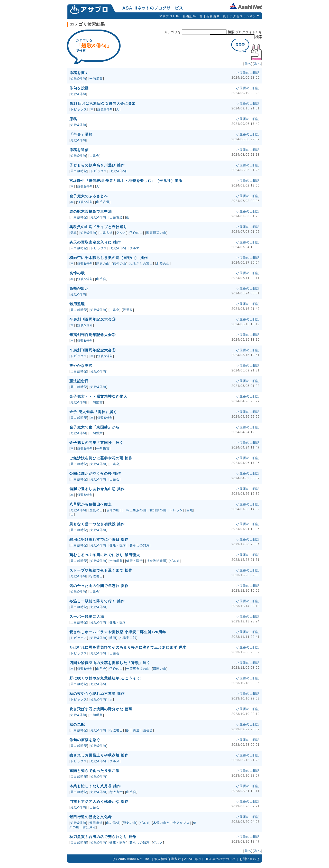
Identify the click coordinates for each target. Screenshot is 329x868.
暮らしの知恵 (140, 545)
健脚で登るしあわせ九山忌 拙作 (97, 489)
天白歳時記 (79, 171)
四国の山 (160, 669)
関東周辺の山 (156, 233)
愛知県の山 (158, 510)
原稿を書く (79, 73)
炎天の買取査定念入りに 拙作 (95, 242)
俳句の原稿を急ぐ (85, 740)
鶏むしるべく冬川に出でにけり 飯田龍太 (105, 555)
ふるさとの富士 (141, 264)
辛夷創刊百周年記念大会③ (93, 319)
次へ (258, 64)
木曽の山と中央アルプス (171, 823)
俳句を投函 (79, 88)
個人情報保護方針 (168, 859)
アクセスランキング (245, 16)
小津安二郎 (128, 638)
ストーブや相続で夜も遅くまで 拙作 (101, 570)
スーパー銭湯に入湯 (87, 617)
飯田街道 (133, 730)
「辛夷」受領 (81, 134)
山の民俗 (113, 823)
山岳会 (94, 156)
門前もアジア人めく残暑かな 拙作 (99, 801)
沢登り (128, 310)
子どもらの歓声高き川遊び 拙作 (97, 165)
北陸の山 (163, 264)
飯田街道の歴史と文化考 (91, 817)
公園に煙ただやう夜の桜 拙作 (95, 473)
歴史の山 (103, 264)
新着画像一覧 (216, 16)
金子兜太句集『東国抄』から (94, 427)
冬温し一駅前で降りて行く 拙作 (97, 601)
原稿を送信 (79, 150)
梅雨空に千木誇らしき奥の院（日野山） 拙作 (109, 258)
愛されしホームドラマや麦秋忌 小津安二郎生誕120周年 (118, 632)
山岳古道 (103, 202)
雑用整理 (77, 304)
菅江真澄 (89, 827)
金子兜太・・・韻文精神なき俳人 (98, 396)
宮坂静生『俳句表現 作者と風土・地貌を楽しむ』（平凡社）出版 (126, 181)
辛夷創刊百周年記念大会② (93, 335)
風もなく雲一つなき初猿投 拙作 (97, 524)
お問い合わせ (250, 859)
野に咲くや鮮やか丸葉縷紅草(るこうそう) (106, 678)
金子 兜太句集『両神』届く (93, 412)
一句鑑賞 (96, 79)
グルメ (121, 233)
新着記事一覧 (193, 16)
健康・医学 (118, 545)
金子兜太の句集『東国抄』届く (96, 443)
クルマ (135, 248)
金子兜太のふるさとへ (89, 196)
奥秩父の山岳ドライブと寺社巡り (98, 227)
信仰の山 (136, 233)
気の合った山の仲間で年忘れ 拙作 (99, 586)
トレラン (176, 510)
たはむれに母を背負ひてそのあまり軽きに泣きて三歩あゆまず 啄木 (128, 647)
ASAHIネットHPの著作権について (210, 859)
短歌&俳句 (78, 79)
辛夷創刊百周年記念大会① (93, 350)
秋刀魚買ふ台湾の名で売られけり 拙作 (103, 837)
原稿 (73, 119)
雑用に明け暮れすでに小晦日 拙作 (99, 539)
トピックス (79, 109)
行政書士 (96, 576)
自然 (190, 510)
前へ (248, 64)
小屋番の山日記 (248, 73)
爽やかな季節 (81, 366)
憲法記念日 (79, 381)
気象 (74, 233)
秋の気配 (77, 724)
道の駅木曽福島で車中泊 (91, 211)
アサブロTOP (169, 16)
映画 (113, 638)
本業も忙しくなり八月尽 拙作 (95, 786)
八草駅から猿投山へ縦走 (91, 504)
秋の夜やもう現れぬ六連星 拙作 (97, 694)
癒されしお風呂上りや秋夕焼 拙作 (99, 755)
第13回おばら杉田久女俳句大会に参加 (103, 104)
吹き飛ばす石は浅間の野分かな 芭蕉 (101, 709)
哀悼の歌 (77, 273)
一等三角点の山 (135, 510)
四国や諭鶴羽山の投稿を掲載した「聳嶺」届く (110, 663)
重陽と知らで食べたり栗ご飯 (94, 771)
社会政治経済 (156, 561)
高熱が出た (79, 288)
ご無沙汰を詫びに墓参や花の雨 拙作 (101, 458)
